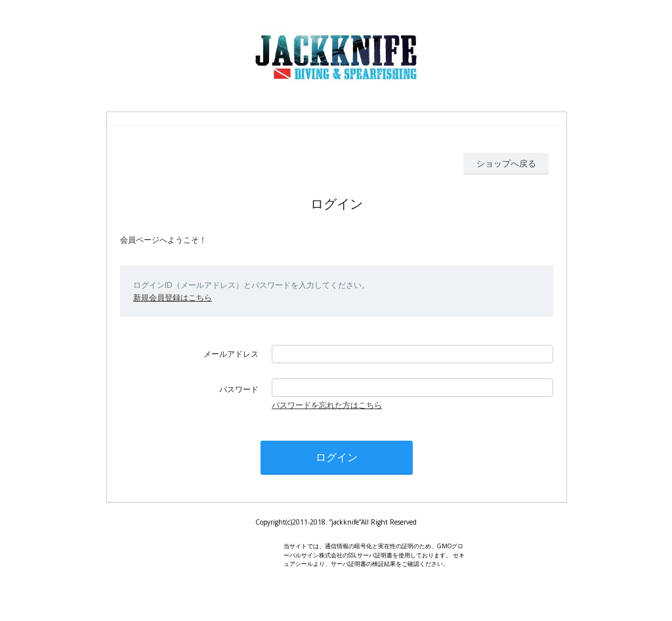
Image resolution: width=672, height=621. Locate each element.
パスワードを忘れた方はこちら (327, 405)
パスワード (239, 389)
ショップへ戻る (506, 163)
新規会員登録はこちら (173, 297)
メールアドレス (231, 354)
